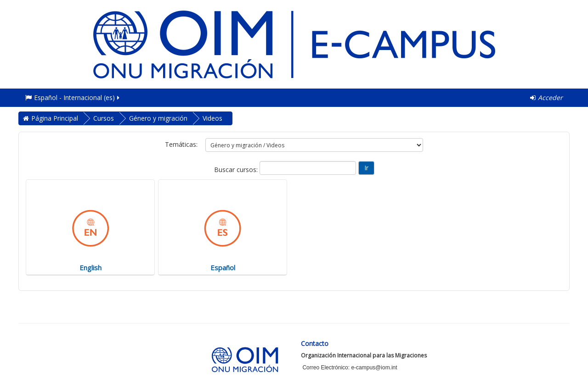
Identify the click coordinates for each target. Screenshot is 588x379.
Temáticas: (181, 144)
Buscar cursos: (237, 170)
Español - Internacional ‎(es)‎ (73, 98)
